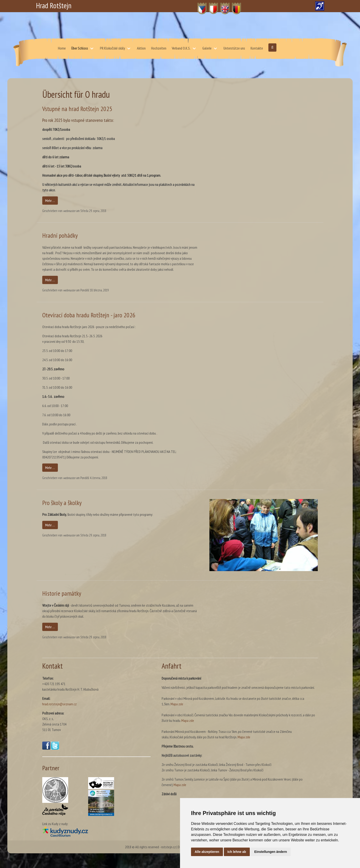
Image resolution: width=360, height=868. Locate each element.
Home (62, 48)
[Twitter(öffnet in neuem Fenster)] (55, 748)
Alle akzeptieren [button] (207, 852)
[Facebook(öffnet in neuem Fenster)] (46, 748)
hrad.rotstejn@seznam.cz (59, 704)
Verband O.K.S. (181, 48)
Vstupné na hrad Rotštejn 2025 (77, 109)
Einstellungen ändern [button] (271, 852)
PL (211, 6)
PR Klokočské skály (112, 48)
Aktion (141, 48)
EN (222, 6)
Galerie (207, 48)
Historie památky (62, 593)
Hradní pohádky (60, 235)
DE (234, 6)
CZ (199, 6)
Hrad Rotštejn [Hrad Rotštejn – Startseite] (54, 6)
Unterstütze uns (234, 48)
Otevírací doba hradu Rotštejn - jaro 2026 (89, 315)
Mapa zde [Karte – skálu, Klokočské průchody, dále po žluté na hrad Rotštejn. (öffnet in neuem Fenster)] (244, 737)
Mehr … (50, 201)
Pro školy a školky (62, 503)
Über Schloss (80, 48)
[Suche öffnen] (272, 47)
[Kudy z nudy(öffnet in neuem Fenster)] (96, 832)
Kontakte (257, 48)
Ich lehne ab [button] (237, 852)
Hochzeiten (159, 48)
